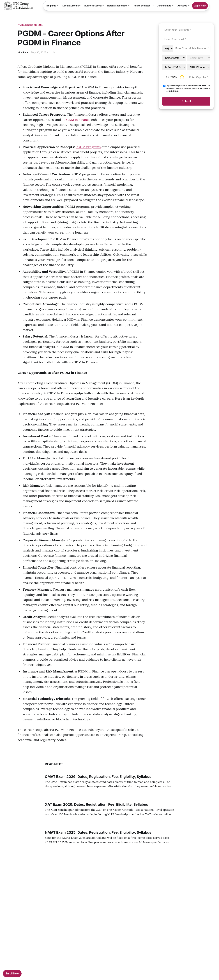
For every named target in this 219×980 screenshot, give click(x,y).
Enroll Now (12, 973)
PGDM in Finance (77, 120)
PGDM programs (88, 147)
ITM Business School (30, 25)
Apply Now (200, 6)
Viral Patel (23, 52)
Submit (186, 101)
